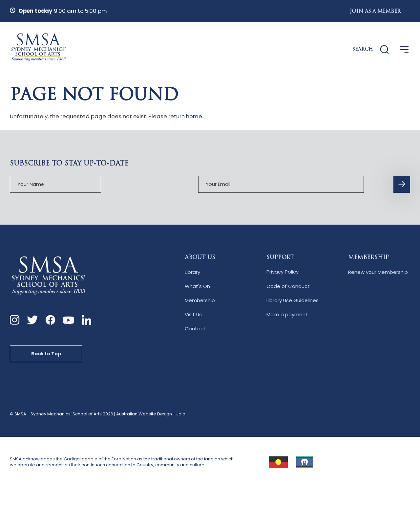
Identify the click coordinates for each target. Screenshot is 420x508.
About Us (200, 258)
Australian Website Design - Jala (151, 415)
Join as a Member (375, 12)
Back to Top (46, 354)
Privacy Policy (283, 272)
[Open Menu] (404, 50)
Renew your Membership (378, 272)
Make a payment (287, 315)
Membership (200, 301)
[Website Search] (370, 50)
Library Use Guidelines (293, 301)
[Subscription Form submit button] (293, 185)
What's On (197, 287)
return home (185, 116)
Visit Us (193, 315)
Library (192, 272)
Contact (195, 329)
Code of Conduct (288, 287)
